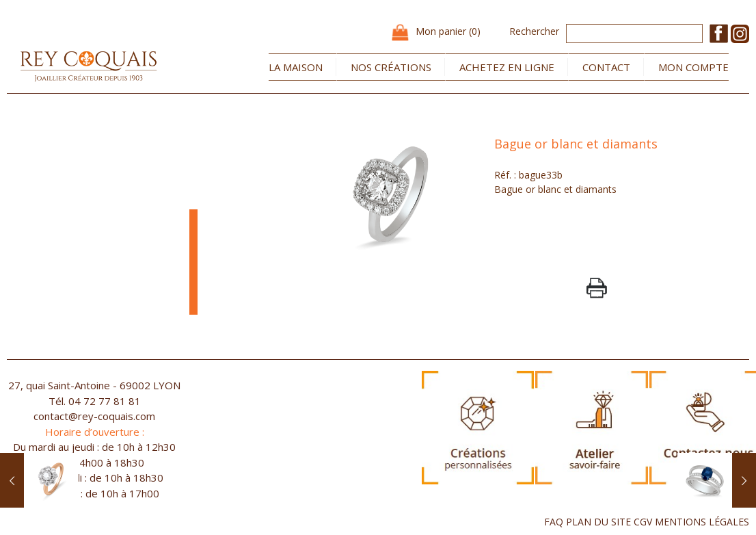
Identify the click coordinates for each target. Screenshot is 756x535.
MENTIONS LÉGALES (702, 522)
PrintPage (597, 288)
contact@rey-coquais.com (94, 416)
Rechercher (534, 31)
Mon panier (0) (448, 31)
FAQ (554, 522)
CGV (643, 522)
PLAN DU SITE (598, 522)
